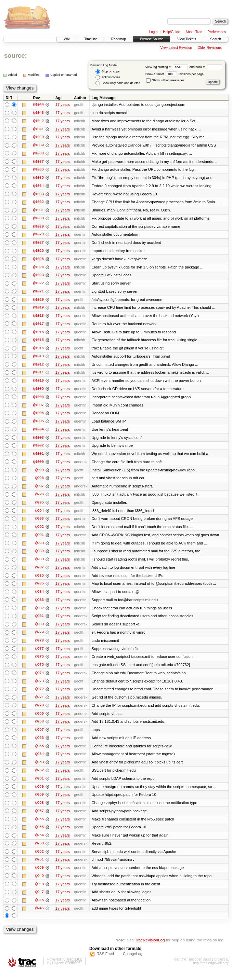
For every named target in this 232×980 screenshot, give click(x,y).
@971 (39, 703)
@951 (39, 867)
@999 (39, 473)
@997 (39, 490)
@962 (39, 777)
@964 (39, 760)
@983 (39, 605)
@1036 (38, 170)
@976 (39, 662)
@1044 (38, 105)
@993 (39, 523)
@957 (39, 818)
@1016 (38, 334)
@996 (39, 498)
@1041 (38, 129)
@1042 (38, 121)
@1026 (38, 252)
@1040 (38, 137)
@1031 (38, 211)
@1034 (38, 187)
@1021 (38, 293)
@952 (39, 859)
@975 (39, 670)
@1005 (38, 424)
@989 (39, 555)
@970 (39, 711)
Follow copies (108, 77)
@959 (39, 801)
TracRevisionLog (150, 948)
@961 (39, 785)
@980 (39, 629)
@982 (39, 613)
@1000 (38, 465)
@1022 (38, 285)
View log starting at (167, 67)
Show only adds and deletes (118, 83)
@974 (39, 678)
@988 (39, 564)
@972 (39, 695)
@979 (39, 637)
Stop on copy (107, 72)
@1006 (38, 416)
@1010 (38, 383)
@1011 (38, 375)
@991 (39, 539)
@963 (39, 769)
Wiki (67, 39)
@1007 (38, 408)
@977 (39, 654)
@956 (39, 826)
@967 (39, 736)
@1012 (38, 367)
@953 (39, 851)
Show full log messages (165, 80)
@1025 (38, 260)
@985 (39, 588)
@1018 (38, 318)
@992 (39, 531)
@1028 (38, 236)
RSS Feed (105, 962)
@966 (39, 744)
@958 (39, 810)
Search (216, 39)
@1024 (38, 268)
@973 (39, 687)
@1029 (38, 227)
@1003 (38, 441)
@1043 (38, 113)
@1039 (38, 146)
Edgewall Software (66, 971)
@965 (39, 752)
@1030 (38, 219)
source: (15, 56)
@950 (39, 875)
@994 (39, 514)
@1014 (38, 350)
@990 (39, 547)
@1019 (38, 309)
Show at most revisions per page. (175, 74)
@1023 (38, 277)
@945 (39, 916)
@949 (39, 883)
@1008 (38, 400)
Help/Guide (171, 32)
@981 (39, 621)
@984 (39, 596)
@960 (39, 793)
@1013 (38, 359)
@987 (39, 572)
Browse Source (152, 39)
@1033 (38, 195)
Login (153, 32)
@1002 (38, 449)
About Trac (194, 32)
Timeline (91, 39)
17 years (63, 105)
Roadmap (119, 39)
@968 (39, 728)
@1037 (38, 162)
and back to (206, 67)
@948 (39, 892)
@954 (39, 842)
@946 (39, 908)
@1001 (38, 457)
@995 (39, 506)
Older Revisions (210, 48)
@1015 (38, 342)
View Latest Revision (176, 48)
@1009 (38, 391)
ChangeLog (133, 962)
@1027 (38, 244)
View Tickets (187, 39)
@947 (39, 900)
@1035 (38, 178)
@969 (39, 719)
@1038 (38, 154)
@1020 (38, 301)
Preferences (217, 32)
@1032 (38, 203)
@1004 (38, 432)
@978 (39, 646)
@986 (39, 580)
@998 (39, 482)
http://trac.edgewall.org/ (211, 971)
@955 (39, 834)
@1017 (38, 326)
